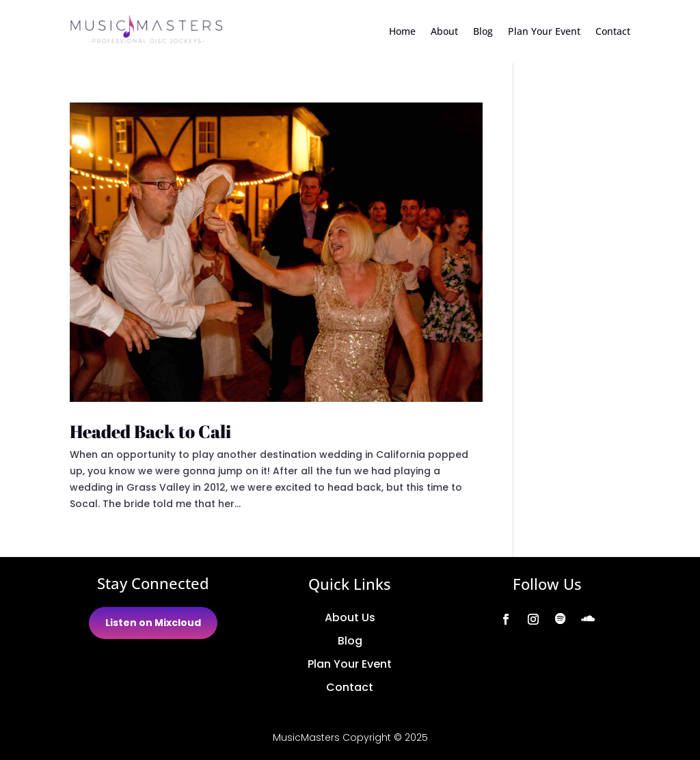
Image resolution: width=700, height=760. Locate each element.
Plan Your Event (544, 31)
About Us (350, 617)
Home (402, 31)
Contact (613, 31)
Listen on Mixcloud (153, 623)
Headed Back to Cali (150, 431)
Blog (483, 31)
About (444, 31)
